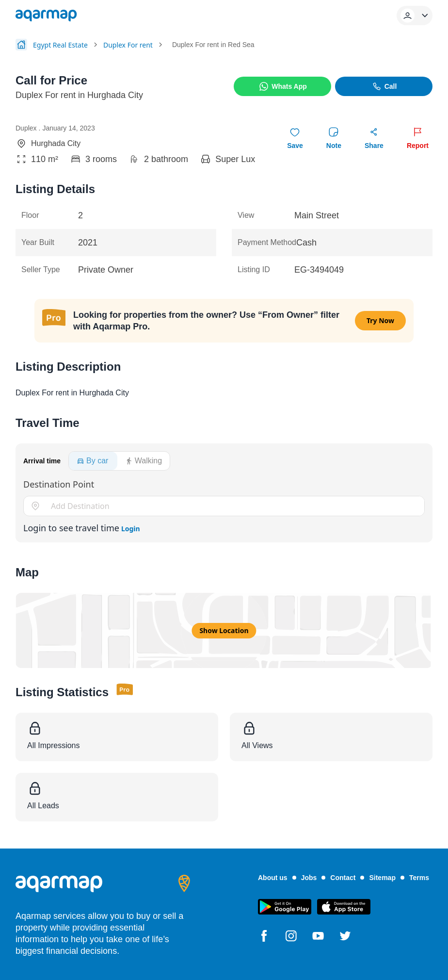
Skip (143, 383)
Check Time (87, 383)
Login (131, 529)
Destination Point (59, 484)
